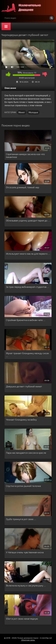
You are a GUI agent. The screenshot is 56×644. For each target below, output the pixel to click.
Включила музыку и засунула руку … (26, 585)
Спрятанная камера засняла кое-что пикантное (25, 155)
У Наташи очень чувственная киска (25, 552)
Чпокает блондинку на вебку (21, 420)
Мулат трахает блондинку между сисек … (27, 355)
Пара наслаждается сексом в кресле (26, 453)
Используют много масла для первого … (28, 254)
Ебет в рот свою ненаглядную (22, 619)
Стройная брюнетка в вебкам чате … (26, 320)
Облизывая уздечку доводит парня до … (28, 220)
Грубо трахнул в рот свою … (21, 519)
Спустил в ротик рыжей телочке (23, 486)
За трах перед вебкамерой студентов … (27, 287)
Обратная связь (28, 640)
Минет (22, 112)
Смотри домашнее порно (24, 8)
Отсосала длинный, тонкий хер (23, 187)
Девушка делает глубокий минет (24, 386)
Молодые (33, 112)
